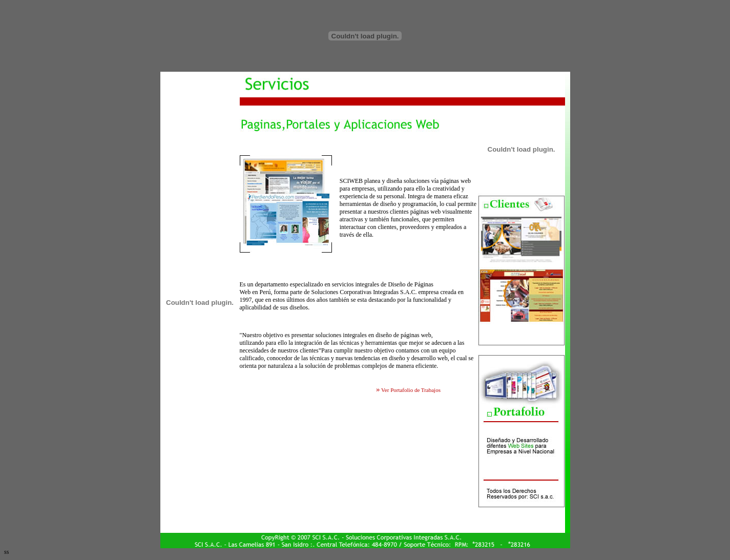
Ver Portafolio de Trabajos (410, 390)
